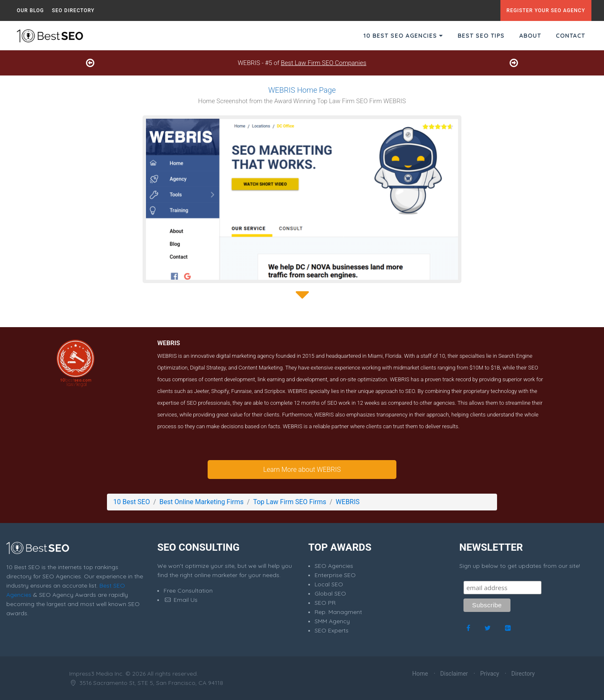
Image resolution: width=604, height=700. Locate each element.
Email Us (181, 600)
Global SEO (330, 593)
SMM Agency (332, 621)
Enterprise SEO (335, 575)
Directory (523, 674)
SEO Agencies (334, 566)
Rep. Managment (338, 612)
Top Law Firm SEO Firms (289, 502)
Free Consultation (188, 591)
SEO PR (325, 603)
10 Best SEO (131, 502)
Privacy (490, 674)
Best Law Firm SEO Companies (324, 63)
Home (420, 674)
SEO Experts (332, 630)
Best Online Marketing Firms (202, 502)
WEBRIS (348, 502)
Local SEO (329, 584)
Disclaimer (454, 674)
